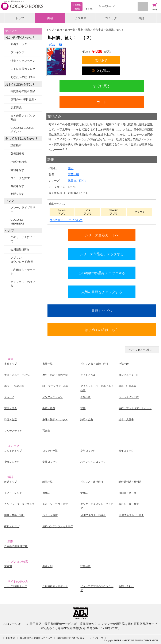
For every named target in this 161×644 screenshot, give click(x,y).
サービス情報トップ (16, 586)
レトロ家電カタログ (23, 69)
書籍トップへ (102, 311)
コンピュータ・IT (129, 375)
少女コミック (12, 462)
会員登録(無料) (20, 249)
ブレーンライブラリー (23, 209)
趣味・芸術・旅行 (14, 515)
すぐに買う (102, 86)
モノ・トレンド (13, 493)
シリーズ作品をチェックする (102, 254)
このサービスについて (23, 239)
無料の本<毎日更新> (23, 99)
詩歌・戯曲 (87, 420)
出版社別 (47, 566)
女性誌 (84, 493)
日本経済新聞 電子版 (16, 546)
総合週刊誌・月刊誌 (130, 482)
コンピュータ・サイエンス (19, 504)
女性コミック (50, 462)
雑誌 (141, 18)
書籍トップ (11, 364)
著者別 (8, 566)
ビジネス (80, 18)
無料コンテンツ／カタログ (58, 526)
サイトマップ (96, 638)
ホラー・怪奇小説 (14, 386)
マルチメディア (13, 431)
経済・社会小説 (127, 386)
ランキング (17, 52)
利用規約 (10, 638)
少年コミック (88, 451)
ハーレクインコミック (93, 462)
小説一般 (124, 364)
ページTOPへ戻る (141, 350)
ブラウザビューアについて (66, 220)
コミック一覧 (50, 451)
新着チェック (19, 44)
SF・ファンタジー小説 (55, 386)
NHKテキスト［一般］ (131, 515)
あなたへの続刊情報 (23, 77)
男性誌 (46, 493)
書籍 (50, 18)
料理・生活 (11, 420)
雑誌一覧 (47, 482)
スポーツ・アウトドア (55, 504)
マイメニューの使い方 (23, 284)
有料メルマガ (12, 526)
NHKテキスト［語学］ (93, 515)
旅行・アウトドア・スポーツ (135, 408)
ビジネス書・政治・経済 (94, 364)
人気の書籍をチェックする (102, 292)
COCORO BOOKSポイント (22, 130)
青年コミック (126, 451)
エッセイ (9, 397)
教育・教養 (49, 408)
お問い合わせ (126, 586)
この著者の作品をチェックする (102, 273)
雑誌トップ (11, 482)
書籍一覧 (47, 364)
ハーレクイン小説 (129, 397)
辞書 (83, 408)
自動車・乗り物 (127, 493)
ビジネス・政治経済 (92, 482)
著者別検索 (17, 154)
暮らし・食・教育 (129, 504)
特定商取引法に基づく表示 (71, 638)
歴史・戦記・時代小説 (55, 375)
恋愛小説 (85, 397)
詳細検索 (16, 145)
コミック (111, 18)
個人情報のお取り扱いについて (36, 638)
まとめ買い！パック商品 (23, 118)
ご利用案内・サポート (23, 272)
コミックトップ (13, 451)
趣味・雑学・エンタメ (55, 420)
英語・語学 (11, 408)
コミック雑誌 (50, 515)
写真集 (46, 431)
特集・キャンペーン (23, 61)
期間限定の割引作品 (23, 91)
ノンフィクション (53, 397)
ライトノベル (88, 375)
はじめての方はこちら (102, 330)
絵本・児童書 (126, 420)
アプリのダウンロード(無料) (22, 260)
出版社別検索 (19, 162)
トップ (20, 18)
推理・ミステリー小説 (17, 375)
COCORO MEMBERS (18, 222)
